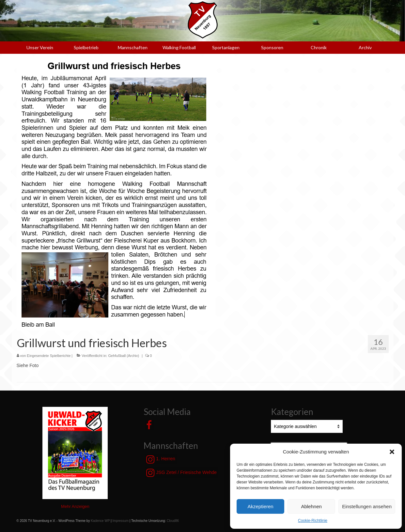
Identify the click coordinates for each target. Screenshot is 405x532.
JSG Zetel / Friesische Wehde (181, 473)
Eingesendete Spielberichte (49, 356)
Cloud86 (173, 521)
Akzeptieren (260, 506)
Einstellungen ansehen (367, 506)
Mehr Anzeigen (75, 506)
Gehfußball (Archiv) (124, 356)
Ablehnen (311, 506)
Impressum (121, 521)
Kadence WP (100, 521)
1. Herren (161, 459)
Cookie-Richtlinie (313, 521)
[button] (392, 452)
